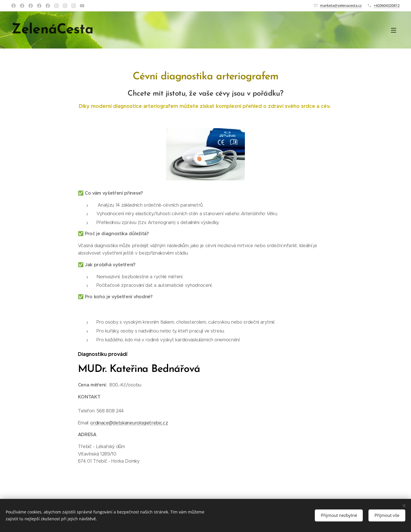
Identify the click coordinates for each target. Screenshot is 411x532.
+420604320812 (387, 5)
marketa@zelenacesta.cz (341, 5)
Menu (394, 30)
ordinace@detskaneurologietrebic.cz (129, 423)
